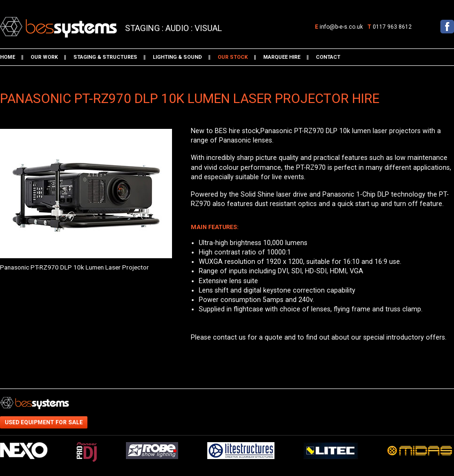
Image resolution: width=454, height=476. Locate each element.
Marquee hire (282, 57)
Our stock (233, 57)
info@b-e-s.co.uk (341, 27)
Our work (44, 57)
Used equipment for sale (44, 422)
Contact (328, 57)
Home (8, 57)
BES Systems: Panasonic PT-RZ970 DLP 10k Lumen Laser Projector (49, 25)
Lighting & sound (177, 57)
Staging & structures (105, 57)
